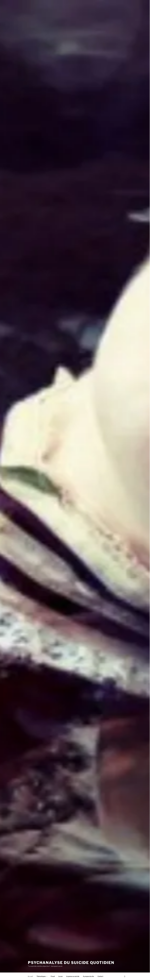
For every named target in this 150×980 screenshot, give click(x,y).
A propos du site (88, 976)
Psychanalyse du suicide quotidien (71, 963)
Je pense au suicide (73, 976)
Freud (53, 976)
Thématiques (42, 976)
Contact (100, 976)
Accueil (30, 976)
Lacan (60, 976)
